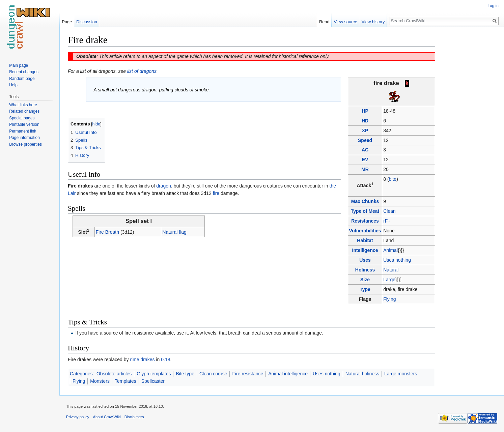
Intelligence (365, 250)
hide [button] (96, 124)
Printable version (24, 124)
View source (345, 22)
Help (13, 85)
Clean (389, 211)
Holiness (365, 269)
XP (365, 130)
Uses (365, 260)
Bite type (185, 373)
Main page (19, 65)
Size (365, 279)
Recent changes (24, 72)
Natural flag (174, 232)
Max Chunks (365, 201)
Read (324, 22)
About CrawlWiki (107, 417)
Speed (365, 140)
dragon (164, 186)
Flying (389, 299)
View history (373, 22)
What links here (23, 105)
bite (393, 179)
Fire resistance (248, 373)
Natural (391, 269)
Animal (390, 250)
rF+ (387, 221)
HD (365, 120)
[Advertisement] (469, 135)
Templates (125, 381)
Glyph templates (154, 373)
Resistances (365, 221)
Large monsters (401, 373)
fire (216, 193)
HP (365, 111)
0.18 (165, 359)
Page (67, 22)
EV (365, 160)
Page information (24, 138)
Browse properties (25, 144)
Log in (493, 6)
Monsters (100, 381)
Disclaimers (134, 417)
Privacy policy (78, 417)
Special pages (22, 118)
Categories (81, 373)
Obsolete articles (114, 373)
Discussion (87, 22)
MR (365, 169)
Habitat (365, 240)
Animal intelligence (288, 373)
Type (365, 289)
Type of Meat (365, 211)
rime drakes (142, 359)
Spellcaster (153, 381)
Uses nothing (397, 260)
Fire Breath (107, 232)
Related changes (24, 111)
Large (389, 279)
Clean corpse (213, 373)
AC (365, 150)
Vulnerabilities (365, 230)
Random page (22, 79)
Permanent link (23, 131)
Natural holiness (362, 373)
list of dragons (142, 71)
